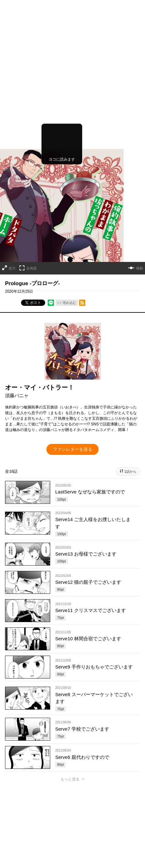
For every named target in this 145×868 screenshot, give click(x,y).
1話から (130, 366)
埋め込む (69, 198)
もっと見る (70, 674)
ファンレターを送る (72, 344)
